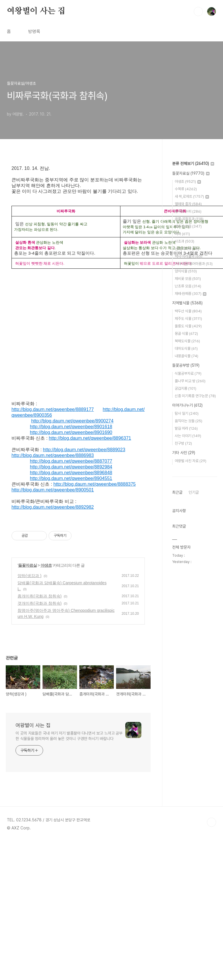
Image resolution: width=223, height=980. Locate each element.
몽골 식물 (186, 334)
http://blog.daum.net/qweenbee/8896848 (71, 473)
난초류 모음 (188, 286)
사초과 (184, 241)
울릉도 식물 (188, 326)
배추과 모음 (188, 226)
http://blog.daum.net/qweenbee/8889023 (84, 450)
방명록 (34, 31)
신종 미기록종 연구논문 (195, 396)
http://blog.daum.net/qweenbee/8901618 (71, 427)
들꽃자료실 (27, 565)
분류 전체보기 (193, 164)
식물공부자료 (188, 373)
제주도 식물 (188, 319)
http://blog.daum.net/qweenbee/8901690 (71, 432)
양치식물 (186, 271)
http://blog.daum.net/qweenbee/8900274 (72, 421)
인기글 (194, 492)
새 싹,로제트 (192, 196)
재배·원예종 (191, 294)
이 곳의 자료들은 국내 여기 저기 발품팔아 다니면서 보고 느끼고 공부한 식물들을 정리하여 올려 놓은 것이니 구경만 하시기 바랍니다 (69, 736)
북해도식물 (187, 341)
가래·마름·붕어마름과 (194, 264)
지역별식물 (187, 303)
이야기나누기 (187, 405)
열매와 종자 (188, 204)
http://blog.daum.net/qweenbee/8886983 (53, 455)
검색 (198, 11)
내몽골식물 (187, 356)
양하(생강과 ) (29, 576)
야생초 (46, 565)
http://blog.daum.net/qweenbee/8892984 (71, 467)
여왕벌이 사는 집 (36, 11)
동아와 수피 (188, 211)
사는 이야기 (188, 436)
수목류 (186, 189)
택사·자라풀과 (189, 256)
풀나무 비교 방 (190, 381)
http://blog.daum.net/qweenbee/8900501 (53, 490)
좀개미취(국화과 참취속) (40, 596)
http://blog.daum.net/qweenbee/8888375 (95, 484)
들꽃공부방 (186, 365)
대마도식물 (186, 348)
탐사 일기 (187, 413)
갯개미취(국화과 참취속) (40, 603)
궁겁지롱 (185, 388)
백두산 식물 (188, 311)
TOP (212, 822)
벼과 (182, 234)
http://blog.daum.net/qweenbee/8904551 (71, 478)
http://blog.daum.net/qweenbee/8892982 (53, 507)
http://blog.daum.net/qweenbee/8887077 (71, 461)
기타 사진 (184, 453)
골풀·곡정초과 (189, 219)
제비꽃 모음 (188, 279)
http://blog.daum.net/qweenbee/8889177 (53, 409)
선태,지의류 (187, 249)
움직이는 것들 (189, 421)
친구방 (183, 443)
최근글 (177, 492)
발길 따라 (186, 428)
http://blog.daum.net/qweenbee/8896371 (90, 438)
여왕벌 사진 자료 (191, 461)
